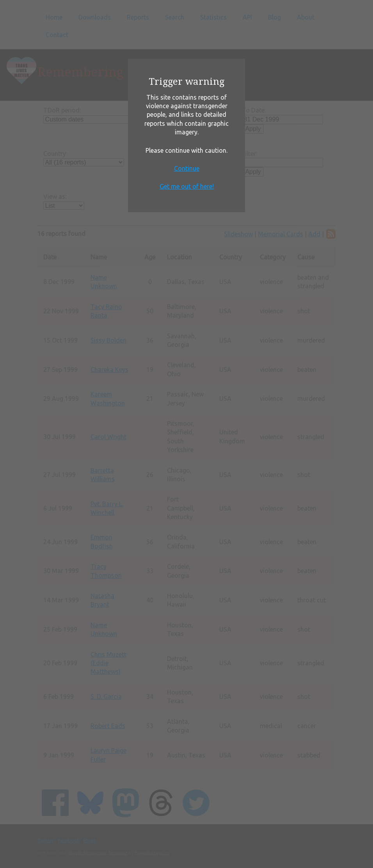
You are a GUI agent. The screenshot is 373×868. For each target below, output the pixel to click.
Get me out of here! (187, 186)
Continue (187, 168)
